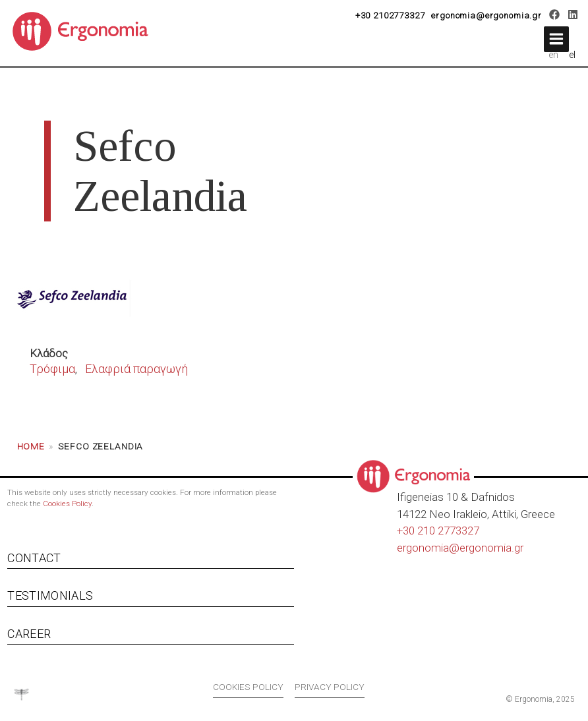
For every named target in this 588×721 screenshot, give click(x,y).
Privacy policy (330, 687)
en (554, 55)
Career (29, 634)
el (573, 55)
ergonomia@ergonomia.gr (486, 15)
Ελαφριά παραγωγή (136, 369)
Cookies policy (248, 687)
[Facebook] (555, 16)
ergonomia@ (428, 548)
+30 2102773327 (390, 15)
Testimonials (50, 595)
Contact (34, 558)
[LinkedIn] (573, 16)
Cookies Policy (67, 504)
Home (31, 446)
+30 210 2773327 (438, 531)
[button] (556, 39)
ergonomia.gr (491, 548)
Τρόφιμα (52, 369)
